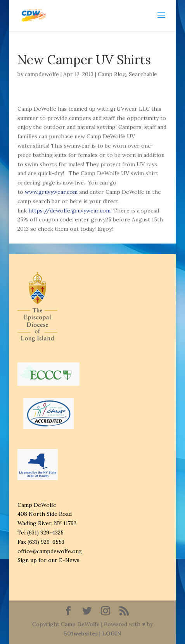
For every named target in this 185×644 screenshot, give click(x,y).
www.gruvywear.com (51, 192)
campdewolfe (42, 74)
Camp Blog (112, 74)
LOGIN (112, 634)
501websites (81, 634)
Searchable (143, 74)
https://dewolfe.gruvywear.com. (71, 211)
